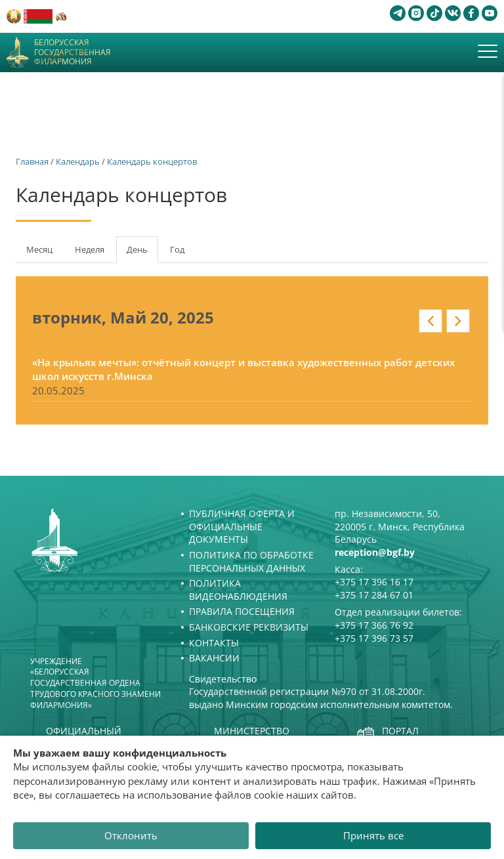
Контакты (214, 643)
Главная (32, 161)
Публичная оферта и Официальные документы (242, 526)
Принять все (373, 835)
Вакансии (214, 658)
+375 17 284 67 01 (374, 595)
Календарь (78, 161)
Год (177, 249)
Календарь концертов (152, 161)
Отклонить (131, 835)
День (142, 253)
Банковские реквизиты (249, 627)
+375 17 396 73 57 (374, 638)
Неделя (90, 249)
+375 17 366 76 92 (374, 625)
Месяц (39, 249)
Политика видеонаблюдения (238, 590)
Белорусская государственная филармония (73, 52)
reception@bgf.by (375, 552)
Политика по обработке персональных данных (251, 561)
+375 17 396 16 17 (374, 582)
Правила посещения (242, 611)
